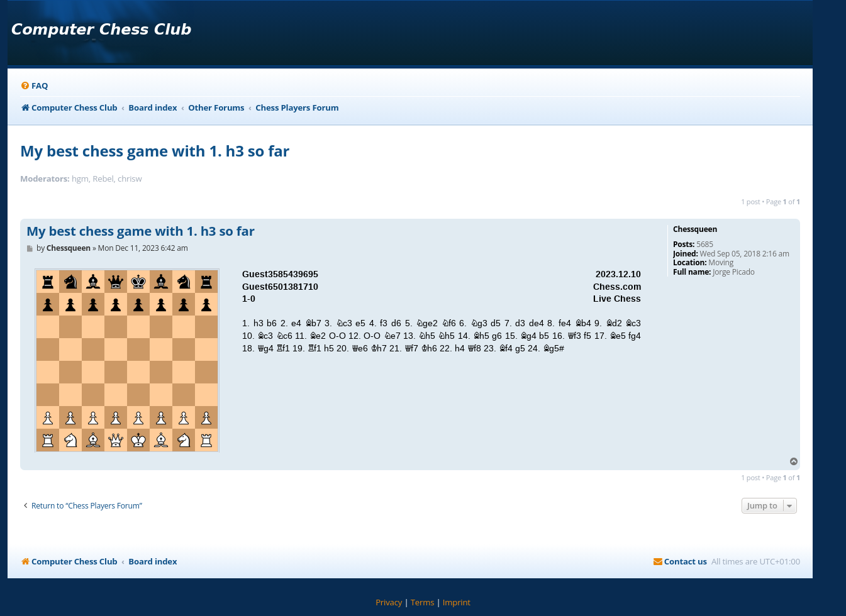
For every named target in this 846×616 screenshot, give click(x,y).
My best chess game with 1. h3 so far (155, 151)
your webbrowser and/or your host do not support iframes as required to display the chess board (342, 356)
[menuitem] (34, 86)
